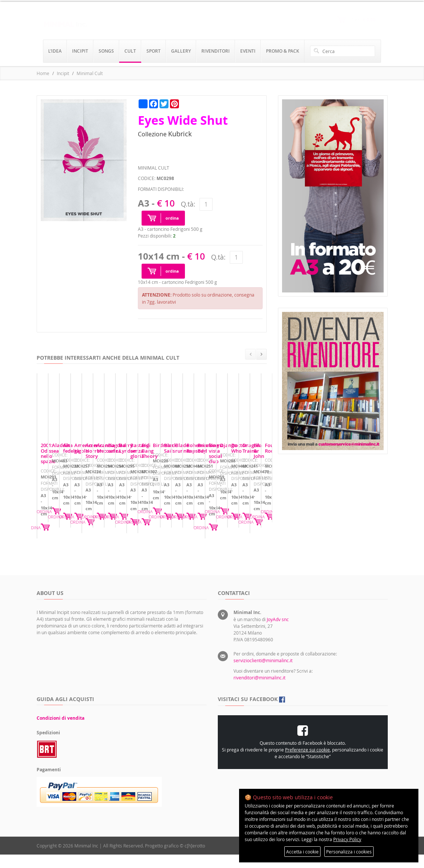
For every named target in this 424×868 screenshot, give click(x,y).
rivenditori (216, 51)
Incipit (63, 73)
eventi (248, 51)
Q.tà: (188, 204)
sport (154, 51)
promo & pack (283, 51)
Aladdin (171, 516)
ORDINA (134, 551)
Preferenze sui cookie (307, 763)
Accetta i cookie (302, 852)
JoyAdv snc (278, 633)
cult (130, 51)
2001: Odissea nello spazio (71, 516)
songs (106, 51)
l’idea (55, 51)
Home (43, 73)
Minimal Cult (90, 73)
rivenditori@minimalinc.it (259, 691)
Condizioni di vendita (61, 731)
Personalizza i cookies (349, 852)
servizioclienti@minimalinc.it (263, 674)
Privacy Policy (347, 839)
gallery (181, 51)
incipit (80, 51)
